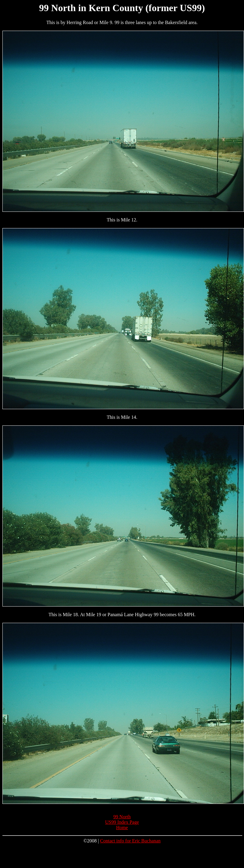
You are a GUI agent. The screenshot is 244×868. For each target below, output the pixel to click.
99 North (122, 817)
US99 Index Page (122, 822)
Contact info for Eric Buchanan (130, 841)
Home (122, 828)
